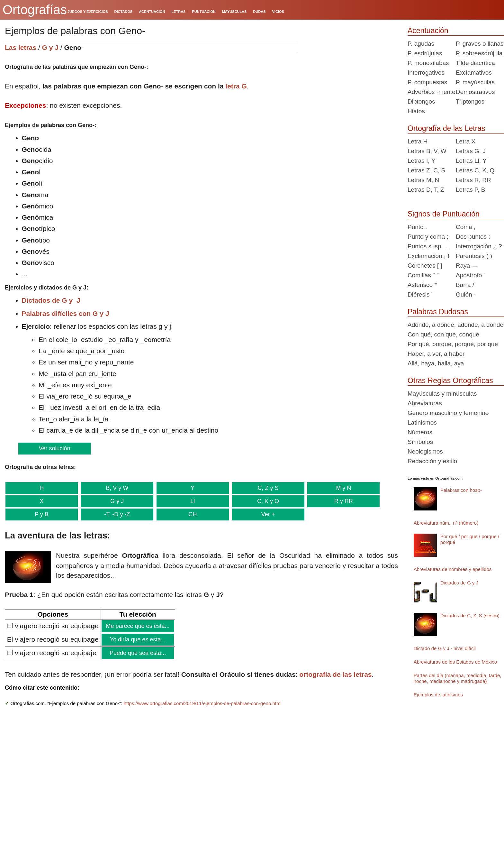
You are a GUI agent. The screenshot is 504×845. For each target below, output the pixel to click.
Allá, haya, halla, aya (436, 363)
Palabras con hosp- (461, 490)
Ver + (265, 514)
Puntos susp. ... (429, 246)
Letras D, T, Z (426, 190)
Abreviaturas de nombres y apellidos (453, 569)
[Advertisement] (350, 83)
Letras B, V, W (427, 151)
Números (420, 432)
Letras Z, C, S (426, 170)
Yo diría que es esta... (138, 639)
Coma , (466, 227)
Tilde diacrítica (475, 63)
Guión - (466, 294)
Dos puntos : (473, 237)
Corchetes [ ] (425, 266)
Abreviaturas (425, 403)
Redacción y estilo (432, 461)
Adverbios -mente (432, 92)
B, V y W (116, 488)
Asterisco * (422, 285)
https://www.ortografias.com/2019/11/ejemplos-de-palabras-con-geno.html (203, 703)
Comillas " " (423, 275)
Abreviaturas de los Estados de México (455, 662)
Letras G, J (471, 151)
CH (190, 514)
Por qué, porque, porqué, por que (453, 344)
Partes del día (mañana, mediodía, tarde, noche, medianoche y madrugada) (458, 678)
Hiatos (416, 111)
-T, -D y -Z (116, 514)
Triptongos (470, 101)
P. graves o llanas (480, 44)
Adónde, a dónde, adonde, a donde (455, 325)
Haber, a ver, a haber (436, 354)
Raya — (467, 266)
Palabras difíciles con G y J (66, 313)
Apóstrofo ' (470, 275)
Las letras (21, 47)
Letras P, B (471, 190)
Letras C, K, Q (475, 170)
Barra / (465, 285)
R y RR (339, 501)
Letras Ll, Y (471, 161)
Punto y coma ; (428, 237)
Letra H (418, 141)
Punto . (417, 227)
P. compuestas (427, 82)
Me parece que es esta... (138, 626)
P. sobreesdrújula (479, 53)
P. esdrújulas (425, 53)
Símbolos (420, 442)
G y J (50, 47)
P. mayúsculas (475, 82)
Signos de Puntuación (444, 214)
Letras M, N (423, 180)
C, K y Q (265, 501)
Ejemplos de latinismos (438, 695)
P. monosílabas (428, 63)
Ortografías (35, 10)
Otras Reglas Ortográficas (450, 381)
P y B (41, 514)
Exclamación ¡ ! (428, 256)
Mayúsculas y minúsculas (442, 394)
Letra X (466, 141)
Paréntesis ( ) (474, 256)
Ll (190, 501)
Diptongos (421, 101)
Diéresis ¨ (420, 294)
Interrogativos (426, 73)
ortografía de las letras (335, 674)
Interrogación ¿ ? (479, 246)
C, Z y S (265, 488)
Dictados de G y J (51, 300)
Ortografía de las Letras (446, 128)
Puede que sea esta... (138, 653)
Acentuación (428, 31)
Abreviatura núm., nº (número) (446, 523)
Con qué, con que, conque (443, 334)
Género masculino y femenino (448, 413)
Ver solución (54, 448)
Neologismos (425, 451)
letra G (236, 86)
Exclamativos (474, 73)
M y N (339, 488)
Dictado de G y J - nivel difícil (445, 648)
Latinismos (422, 422)
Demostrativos (475, 92)
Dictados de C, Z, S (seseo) (470, 615)
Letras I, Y (421, 161)
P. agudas (421, 44)
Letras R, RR (473, 180)
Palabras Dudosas (438, 312)
